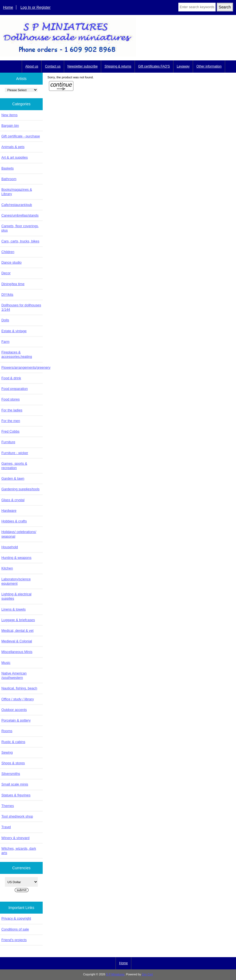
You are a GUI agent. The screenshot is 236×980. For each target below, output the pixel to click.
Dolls (5, 320)
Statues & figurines (16, 795)
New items (10, 115)
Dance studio (11, 262)
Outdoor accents (14, 710)
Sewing (7, 752)
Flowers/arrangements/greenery (22, 367)
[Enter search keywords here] (197, 7)
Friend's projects (14, 940)
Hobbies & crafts (14, 521)
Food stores (10, 399)
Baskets (7, 168)
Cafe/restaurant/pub (17, 205)
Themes (8, 806)
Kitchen (7, 568)
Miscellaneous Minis (17, 652)
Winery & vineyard (15, 838)
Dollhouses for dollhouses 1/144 (21, 307)
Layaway (183, 66)
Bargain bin (10, 126)
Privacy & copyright (16, 918)
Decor (6, 273)
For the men (11, 421)
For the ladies (12, 410)
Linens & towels (13, 609)
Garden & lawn (13, 478)
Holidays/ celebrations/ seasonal (19, 534)
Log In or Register (35, 7)
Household (10, 547)
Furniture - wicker (15, 453)
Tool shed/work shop (17, 816)
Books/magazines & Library (17, 192)
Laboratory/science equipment (16, 581)
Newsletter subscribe (83, 66)
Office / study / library (18, 699)
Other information (209, 66)
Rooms (7, 731)
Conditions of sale (15, 929)
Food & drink (11, 378)
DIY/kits (7, 295)
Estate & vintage (14, 331)
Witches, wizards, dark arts (19, 851)
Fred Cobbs (10, 431)
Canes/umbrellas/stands (20, 215)
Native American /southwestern (14, 675)
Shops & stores (13, 763)
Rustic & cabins (13, 742)
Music (6, 663)
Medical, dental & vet (17, 631)
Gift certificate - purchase (21, 136)
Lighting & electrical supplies (16, 596)
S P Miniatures (115, 974)
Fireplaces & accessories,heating (17, 354)
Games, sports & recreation (14, 466)
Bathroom (9, 179)
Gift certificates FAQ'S (154, 66)
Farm (5, 342)
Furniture (8, 442)
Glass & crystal (13, 500)
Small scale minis (15, 784)
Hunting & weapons (16, 558)
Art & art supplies (15, 157)
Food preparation (15, 389)
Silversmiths (11, 774)
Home (8, 7)
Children (8, 252)
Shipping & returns (118, 66)
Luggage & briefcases (18, 620)
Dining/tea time (13, 284)
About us (32, 66)
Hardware (9, 511)
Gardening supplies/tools (20, 489)
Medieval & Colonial (17, 641)
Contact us (53, 66)
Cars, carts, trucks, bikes (20, 241)
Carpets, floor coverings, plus (20, 228)
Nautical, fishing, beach (19, 688)
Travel (6, 827)
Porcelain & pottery (16, 720)
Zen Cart (147, 974)
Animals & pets (13, 147)
